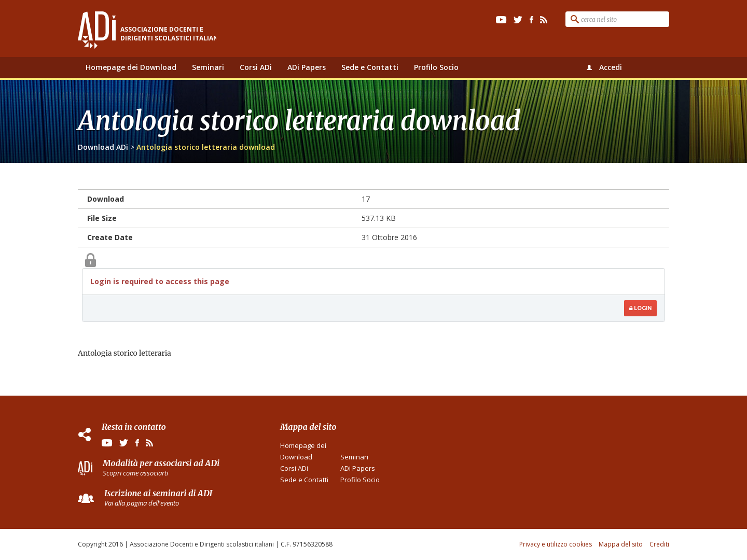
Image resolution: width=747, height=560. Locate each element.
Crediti (659, 544)
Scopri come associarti (135, 473)
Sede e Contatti (370, 67)
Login (640, 308)
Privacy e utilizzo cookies (556, 544)
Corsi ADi (256, 67)
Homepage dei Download (131, 67)
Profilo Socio (436, 67)
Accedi (611, 67)
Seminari (208, 67)
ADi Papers (307, 67)
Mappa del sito (621, 544)
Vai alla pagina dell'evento (142, 503)
